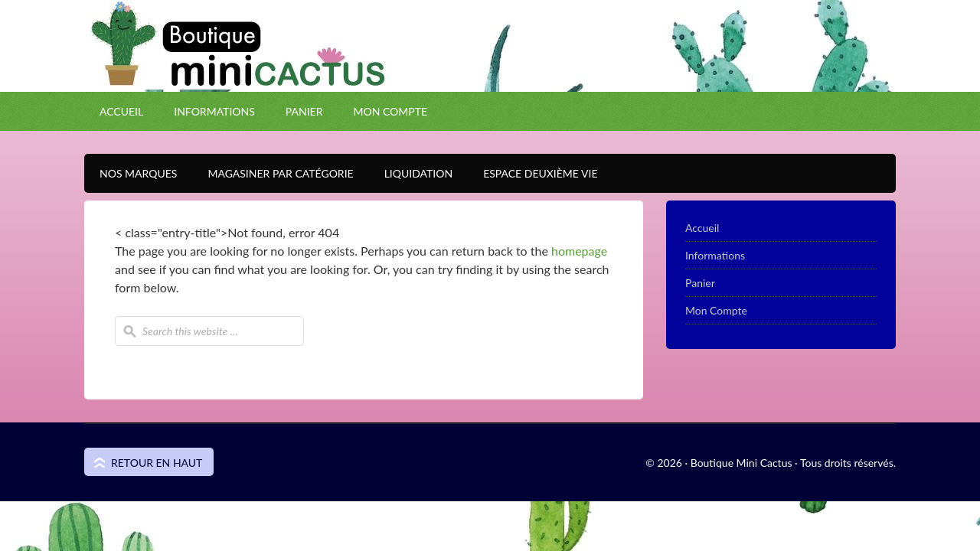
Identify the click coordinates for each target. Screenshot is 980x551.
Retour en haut (157, 463)
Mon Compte (390, 111)
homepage (579, 251)
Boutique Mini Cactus (490, 73)
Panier (304, 111)
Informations (214, 111)
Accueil (121, 111)
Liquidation (411, 173)
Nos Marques (131, 173)
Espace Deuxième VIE (532, 173)
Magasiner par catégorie (273, 173)
